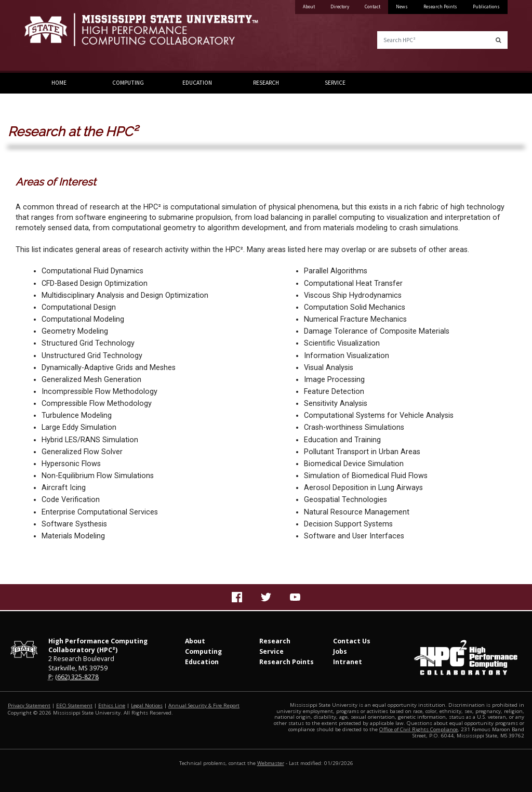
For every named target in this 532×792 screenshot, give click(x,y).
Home (59, 83)
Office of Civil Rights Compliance (418, 729)
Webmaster (271, 763)
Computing (128, 83)
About (309, 6)
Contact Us (352, 641)
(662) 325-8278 (77, 677)
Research (266, 83)
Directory (340, 6)
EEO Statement (74, 705)
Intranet (348, 662)
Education (197, 83)
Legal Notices (147, 705)
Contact (373, 6)
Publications (486, 6)
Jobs (340, 651)
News (402, 6)
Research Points (440, 6)
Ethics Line (112, 705)
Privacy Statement (29, 705)
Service (335, 83)
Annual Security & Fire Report (204, 705)
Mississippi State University (50, 36)
